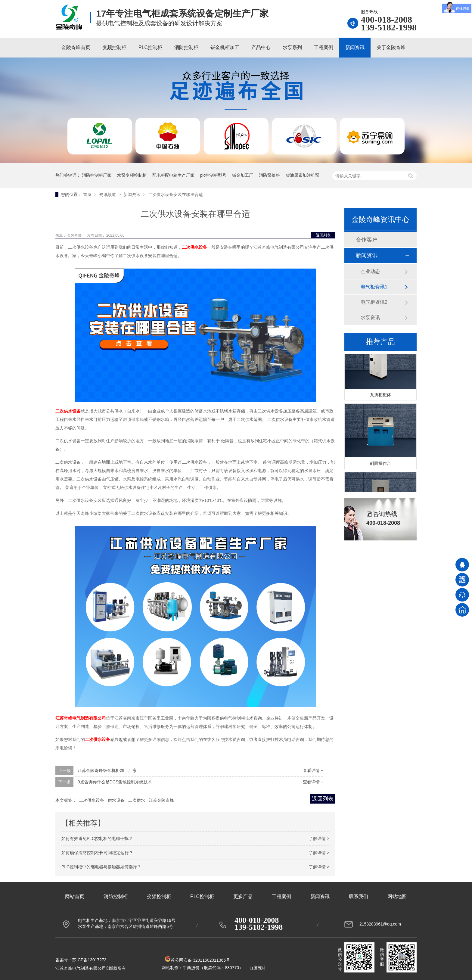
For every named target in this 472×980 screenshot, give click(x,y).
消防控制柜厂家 (97, 175)
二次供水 (137, 800)
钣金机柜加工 (225, 47)
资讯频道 (108, 194)
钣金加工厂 (243, 175)
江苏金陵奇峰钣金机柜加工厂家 (107, 770)
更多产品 (243, 896)
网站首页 (75, 896)
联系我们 (359, 896)
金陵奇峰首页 (76, 47)
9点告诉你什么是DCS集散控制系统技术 (115, 782)
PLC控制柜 (150, 47)
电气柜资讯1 (374, 287)
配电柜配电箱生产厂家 (173, 175)
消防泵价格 (269, 175)
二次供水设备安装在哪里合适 (175, 194)
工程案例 (324, 47)
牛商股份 (191, 968)
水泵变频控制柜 (132, 175)
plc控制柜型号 (213, 175)
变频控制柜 (114, 47)
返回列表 (323, 235)
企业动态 (370, 271)
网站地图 (397, 896)
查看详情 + (313, 770)
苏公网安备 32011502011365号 (197, 960)
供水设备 (116, 800)
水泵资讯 (370, 317)
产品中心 (261, 47)
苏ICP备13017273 (89, 960)
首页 (88, 194)
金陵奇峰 (75, 235)
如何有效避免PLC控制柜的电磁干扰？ (97, 838)
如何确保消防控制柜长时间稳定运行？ (97, 853)
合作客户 (367, 240)
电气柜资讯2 (374, 302)
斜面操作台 (380, 464)
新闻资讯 (355, 47)
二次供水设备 (92, 800)
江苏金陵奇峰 (161, 800)
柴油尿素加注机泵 (303, 175)
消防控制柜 (186, 47)
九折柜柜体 (380, 395)
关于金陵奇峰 (391, 47)
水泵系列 (292, 47)
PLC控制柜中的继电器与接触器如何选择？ (101, 867)
